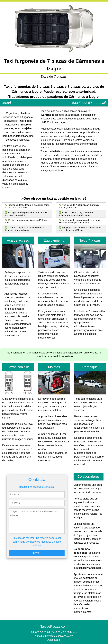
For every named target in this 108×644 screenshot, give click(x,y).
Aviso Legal (54, 640)
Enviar (37, 553)
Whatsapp (67, 228)
